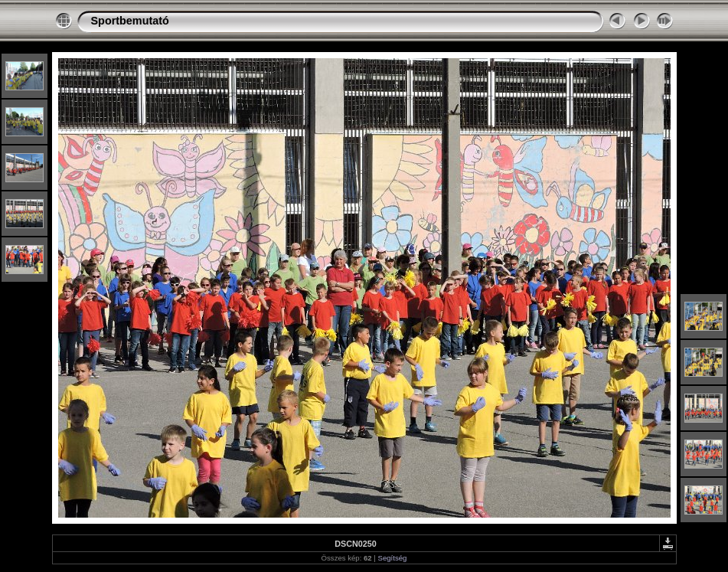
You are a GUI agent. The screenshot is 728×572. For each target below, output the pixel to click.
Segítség (393, 558)
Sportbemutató (130, 21)
